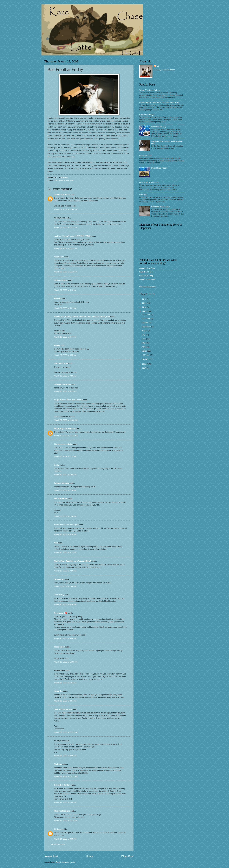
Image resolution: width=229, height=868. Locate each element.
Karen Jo (58, 691)
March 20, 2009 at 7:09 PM (65, 571)
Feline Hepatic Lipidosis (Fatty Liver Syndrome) (159, 102)
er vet (66, 180)
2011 (145, 303)
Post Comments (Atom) (66, 862)
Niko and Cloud (61, 363)
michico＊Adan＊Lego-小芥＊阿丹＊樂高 (72, 236)
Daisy (57, 465)
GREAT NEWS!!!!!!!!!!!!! (149, 182)
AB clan (58, 298)
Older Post (127, 856)
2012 (145, 299)
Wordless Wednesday (160, 207)
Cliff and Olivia (61, 280)
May (144, 343)
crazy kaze (59, 180)
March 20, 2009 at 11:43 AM (66, 436)
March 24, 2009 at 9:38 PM (65, 839)
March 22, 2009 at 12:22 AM (66, 776)
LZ (158, 66)
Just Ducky (59, 595)
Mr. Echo (58, 764)
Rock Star (143, 195)
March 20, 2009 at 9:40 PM (65, 639)
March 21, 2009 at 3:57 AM (65, 701)
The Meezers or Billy (63, 444)
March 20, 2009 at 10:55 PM (66, 662)
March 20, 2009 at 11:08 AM (66, 420)
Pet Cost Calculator (147, 287)
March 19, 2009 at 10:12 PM (66, 228)
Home (90, 856)
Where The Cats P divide (150, 90)
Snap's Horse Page (147, 279)
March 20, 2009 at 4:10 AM (65, 290)
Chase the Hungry (147, 114)
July (143, 335)
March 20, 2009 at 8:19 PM (65, 605)
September (146, 327)
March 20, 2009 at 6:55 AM (65, 355)
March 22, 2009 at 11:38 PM (66, 821)
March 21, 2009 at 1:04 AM (65, 683)
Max (56, 543)
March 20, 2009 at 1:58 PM (65, 475)
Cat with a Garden (62, 785)
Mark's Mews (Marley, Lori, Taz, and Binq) (72, 561)
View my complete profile (164, 70)
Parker (57, 345)
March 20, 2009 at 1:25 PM (65, 456)
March (144, 351)
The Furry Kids (61, 499)
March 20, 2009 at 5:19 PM (65, 534)
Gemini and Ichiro (62, 194)
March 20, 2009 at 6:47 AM (65, 337)
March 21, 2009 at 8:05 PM (65, 756)
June (144, 339)
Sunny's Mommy (61, 483)
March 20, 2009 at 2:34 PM (65, 516)
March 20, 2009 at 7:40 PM (65, 586)
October (145, 323)
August (145, 331)
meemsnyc (59, 257)
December (146, 315)
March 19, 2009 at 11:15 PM (66, 272)
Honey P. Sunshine (62, 384)
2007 (145, 368)
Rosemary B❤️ (61, 613)
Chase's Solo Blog (147, 268)
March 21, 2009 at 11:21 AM (66, 732)
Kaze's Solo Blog (146, 272)
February (146, 355)
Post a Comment (58, 844)
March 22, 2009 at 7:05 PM (65, 803)
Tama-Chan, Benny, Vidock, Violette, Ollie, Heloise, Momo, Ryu (82, 317)
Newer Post (51, 856)
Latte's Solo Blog (146, 276)
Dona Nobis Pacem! (160, 168)
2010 (145, 307)
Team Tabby (59, 647)
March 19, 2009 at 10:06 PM (66, 209)
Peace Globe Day (159, 127)
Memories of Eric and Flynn (66, 525)
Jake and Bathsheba (63, 709)
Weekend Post (145, 156)
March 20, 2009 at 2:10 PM (65, 490)
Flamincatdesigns (62, 811)
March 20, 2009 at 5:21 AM (65, 308)
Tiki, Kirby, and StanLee (65, 429)
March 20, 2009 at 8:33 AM (65, 391)
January (145, 359)
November (146, 318)
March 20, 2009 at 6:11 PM (65, 553)
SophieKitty (59, 579)
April (144, 347)
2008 (145, 364)
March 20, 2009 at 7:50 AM (65, 376)
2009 (145, 311)
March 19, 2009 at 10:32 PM (66, 248)
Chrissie (58, 829)
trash (72, 180)
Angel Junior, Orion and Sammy (68, 400)
